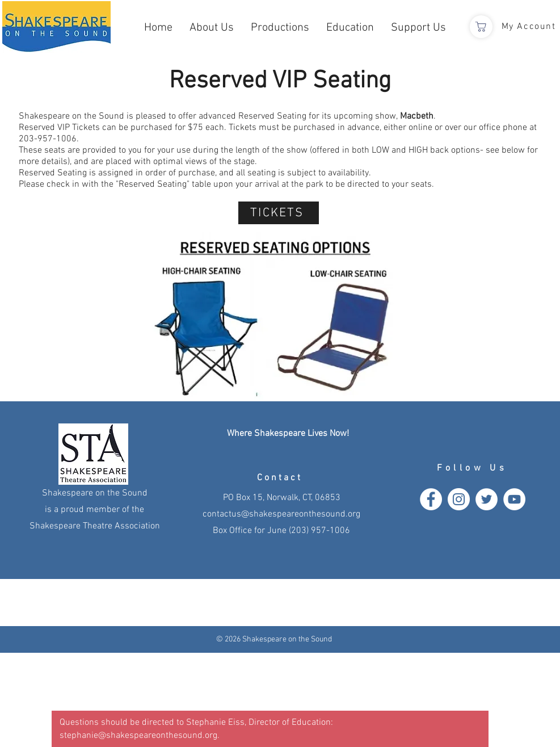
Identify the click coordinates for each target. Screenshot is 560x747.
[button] (212, 28)
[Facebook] (431, 499)
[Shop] (481, 27)
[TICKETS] (279, 213)
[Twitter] (487, 499)
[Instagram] (459, 499)
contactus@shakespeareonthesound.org (281, 514)
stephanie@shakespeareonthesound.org (138, 736)
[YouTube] (514, 499)
